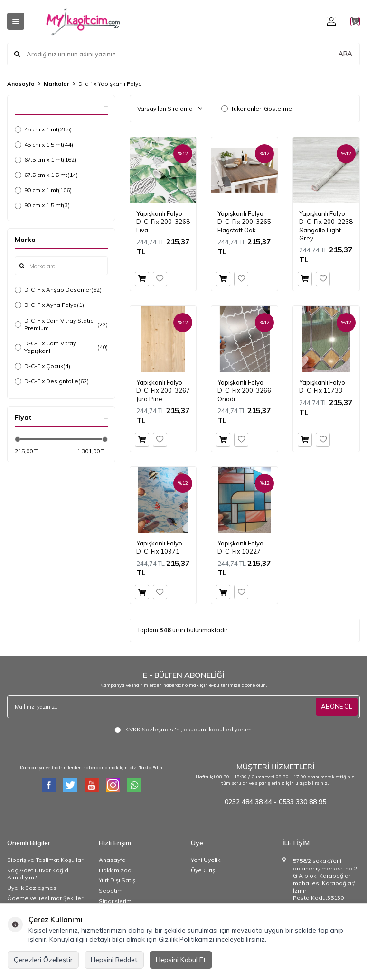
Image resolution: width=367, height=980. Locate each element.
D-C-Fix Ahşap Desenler (58, 290)
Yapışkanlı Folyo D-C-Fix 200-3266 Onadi (244, 391)
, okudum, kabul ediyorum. (184, 730)
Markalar (56, 84)
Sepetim (111, 891)
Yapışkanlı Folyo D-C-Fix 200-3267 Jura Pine (163, 391)
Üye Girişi (204, 870)
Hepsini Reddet (114, 960)
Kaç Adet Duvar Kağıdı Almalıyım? (38, 874)
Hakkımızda (115, 870)
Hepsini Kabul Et (181, 960)
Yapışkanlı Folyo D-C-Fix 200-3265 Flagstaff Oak (244, 222)
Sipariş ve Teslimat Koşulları (46, 860)
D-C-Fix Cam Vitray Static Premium (61, 324)
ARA (345, 54)
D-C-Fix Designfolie (52, 381)
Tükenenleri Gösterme (257, 108)
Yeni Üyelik (206, 860)
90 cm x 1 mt (43, 190)
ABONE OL (336, 707)
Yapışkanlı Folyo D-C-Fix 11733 (322, 386)
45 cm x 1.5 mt (44, 145)
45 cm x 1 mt (43, 129)
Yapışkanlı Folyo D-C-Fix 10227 (240, 547)
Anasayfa (21, 84)
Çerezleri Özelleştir (43, 960)
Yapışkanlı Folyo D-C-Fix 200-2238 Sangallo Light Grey (326, 226)
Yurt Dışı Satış (117, 880)
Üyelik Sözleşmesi (33, 888)
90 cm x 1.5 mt (42, 205)
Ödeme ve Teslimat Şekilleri (46, 898)
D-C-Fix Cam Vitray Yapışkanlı (61, 347)
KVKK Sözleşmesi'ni (153, 729)
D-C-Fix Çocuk (42, 366)
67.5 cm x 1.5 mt (46, 175)
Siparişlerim (115, 901)
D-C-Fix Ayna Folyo (49, 305)
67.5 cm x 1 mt (46, 160)
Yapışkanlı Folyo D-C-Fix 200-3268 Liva (163, 222)
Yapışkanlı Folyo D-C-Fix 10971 (159, 547)
